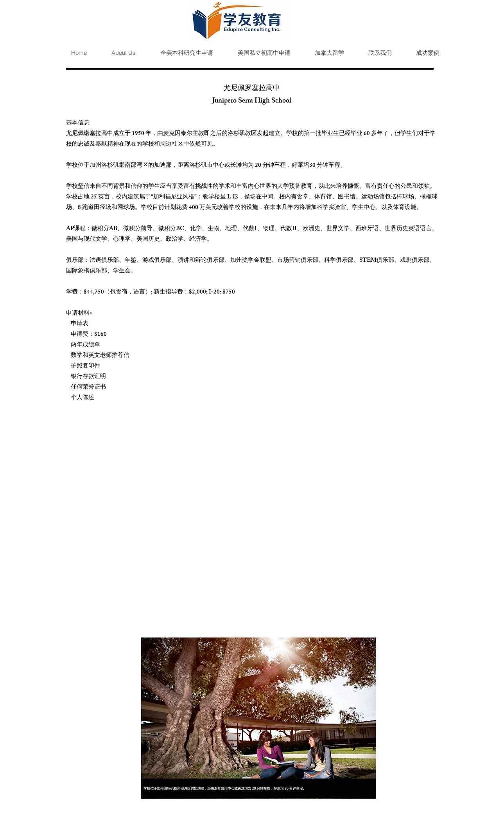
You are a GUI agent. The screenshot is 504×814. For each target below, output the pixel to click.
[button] (180, 53)
